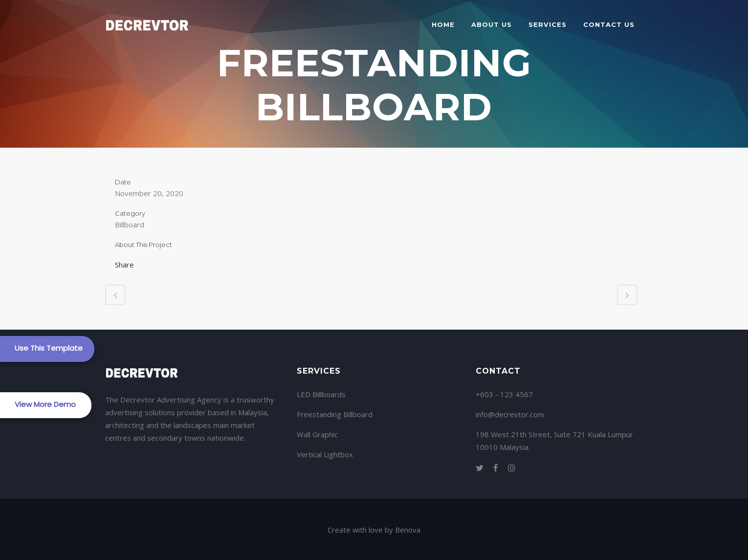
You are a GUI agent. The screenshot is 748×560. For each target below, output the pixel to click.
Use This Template (49, 348)
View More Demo (45, 404)
